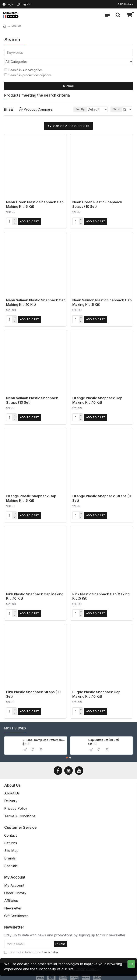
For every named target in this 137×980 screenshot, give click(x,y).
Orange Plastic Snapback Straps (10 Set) (102, 497)
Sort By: (66, 110)
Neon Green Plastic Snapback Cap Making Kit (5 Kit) (35, 206)
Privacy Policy (87, 969)
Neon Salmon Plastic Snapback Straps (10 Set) (32, 400)
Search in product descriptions (28, 76)
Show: (116, 110)
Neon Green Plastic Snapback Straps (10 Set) (97, 206)
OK (131, 964)
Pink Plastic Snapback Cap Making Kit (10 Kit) (35, 594)
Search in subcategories (23, 71)
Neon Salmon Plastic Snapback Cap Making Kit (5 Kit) (102, 303)
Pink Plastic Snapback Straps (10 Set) (33, 691)
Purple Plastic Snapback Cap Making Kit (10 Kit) (96, 691)
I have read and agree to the (31, 948)
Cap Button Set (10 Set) (104, 736)
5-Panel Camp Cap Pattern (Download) (44, 736)
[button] (67, 754)
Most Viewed (15, 724)
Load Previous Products (70, 127)
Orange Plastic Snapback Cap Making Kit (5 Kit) (31, 497)
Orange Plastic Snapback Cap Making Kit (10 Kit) (97, 400)
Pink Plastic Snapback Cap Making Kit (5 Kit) (101, 594)
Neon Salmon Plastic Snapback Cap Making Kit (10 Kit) (36, 303)
